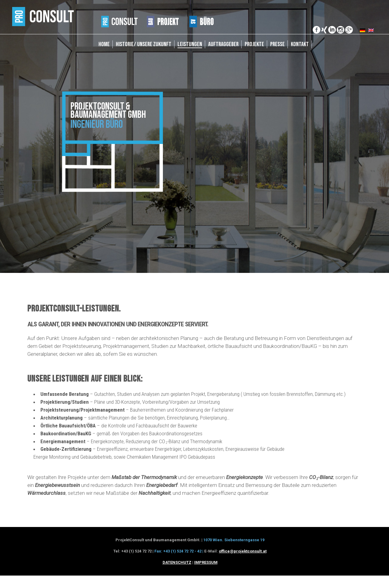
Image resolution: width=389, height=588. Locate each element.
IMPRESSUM (206, 562)
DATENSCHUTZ (177, 562)
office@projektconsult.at (243, 551)
